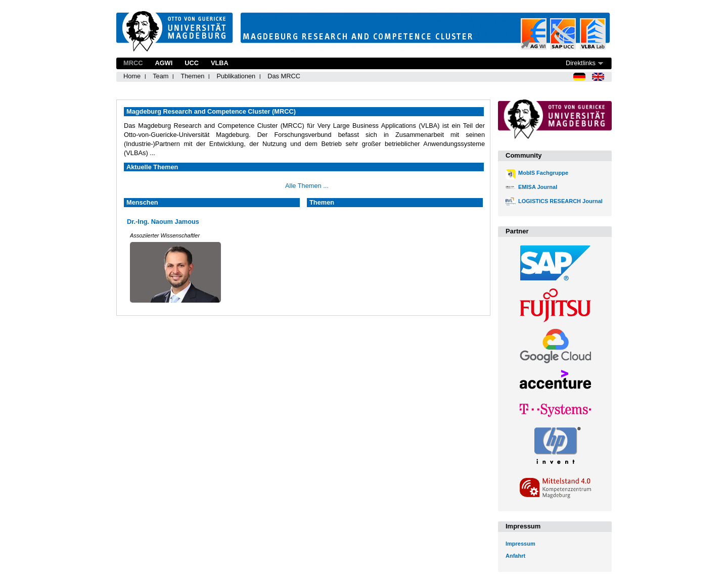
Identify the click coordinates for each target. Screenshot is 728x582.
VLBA (220, 63)
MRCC (133, 63)
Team (161, 76)
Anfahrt (515, 556)
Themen (192, 76)
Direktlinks (581, 63)
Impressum (520, 544)
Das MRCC (284, 76)
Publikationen (236, 76)
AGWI (164, 63)
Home (132, 76)
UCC (192, 63)
